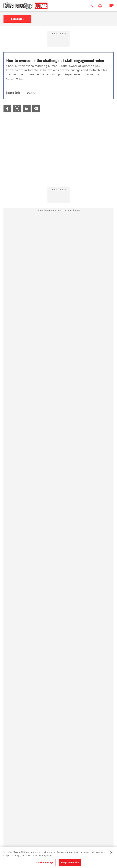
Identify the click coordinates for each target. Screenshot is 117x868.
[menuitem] (7, 109)
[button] (111, 6)
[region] (58, 857)
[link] (7, 109)
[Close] (111, 852)
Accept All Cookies (70, 863)
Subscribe (17, 19)
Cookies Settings (45, 863)
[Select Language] (100, 6)
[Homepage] (25, 6)
